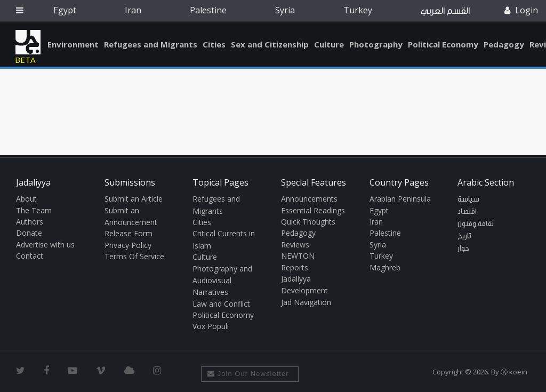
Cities (214, 44)
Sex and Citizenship (270, 44)
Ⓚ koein (514, 372)
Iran (133, 10)
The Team (34, 210)
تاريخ (464, 236)
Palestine (208, 10)
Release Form (129, 233)
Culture (329, 44)
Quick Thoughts (308, 222)
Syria (285, 10)
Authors (30, 222)
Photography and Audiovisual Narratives (222, 281)
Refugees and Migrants (151, 44)
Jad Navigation (306, 302)
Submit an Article (134, 199)
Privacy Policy (128, 245)
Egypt (65, 10)
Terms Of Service (134, 256)
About (26, 199)
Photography (376, 44)
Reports (295, 267)
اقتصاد (467, 212)
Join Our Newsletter (248, 374)
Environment (73, 44)
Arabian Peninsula (400, 199)
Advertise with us (45, 245)
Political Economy (443, 44)
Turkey (358, 10)
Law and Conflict (221, 304)
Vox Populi (211, 326)
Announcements (309, 199)
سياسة (468, 199)
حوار (463, 249)
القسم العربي (445, 11)
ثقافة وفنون (476, 224)
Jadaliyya (28, 42)
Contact (30, 256)
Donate (29, 233)
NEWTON (298, 256)
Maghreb (385, 267)
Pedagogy (504, 44)
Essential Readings (313, 210)
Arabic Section (486, 182)
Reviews (295, 245)
